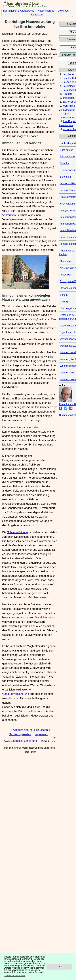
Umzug (64, 302)
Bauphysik (68, 74)
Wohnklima (69, 106)
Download (63, 11)
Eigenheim (66, 177)
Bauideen (42, 730)
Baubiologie (69, 86)
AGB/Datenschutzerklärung (20, 741)
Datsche (64, 163)
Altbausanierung (23, 730)
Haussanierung (46, 11)
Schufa (64, 295)
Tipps (66, 114)
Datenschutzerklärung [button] (15, 976)
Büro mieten (66, 150)
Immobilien (69, 98)
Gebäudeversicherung (16, 694)
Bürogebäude (67, 157)
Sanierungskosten (20, 734)
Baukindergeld (68, 143)
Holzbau (67, 94)
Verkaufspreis (11, 215)
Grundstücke (27, 11)
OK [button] (59, 967)
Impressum (37, 15)
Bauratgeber (10, 11)
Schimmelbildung (17, 532)
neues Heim (66, 275)
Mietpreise (65, 261)
